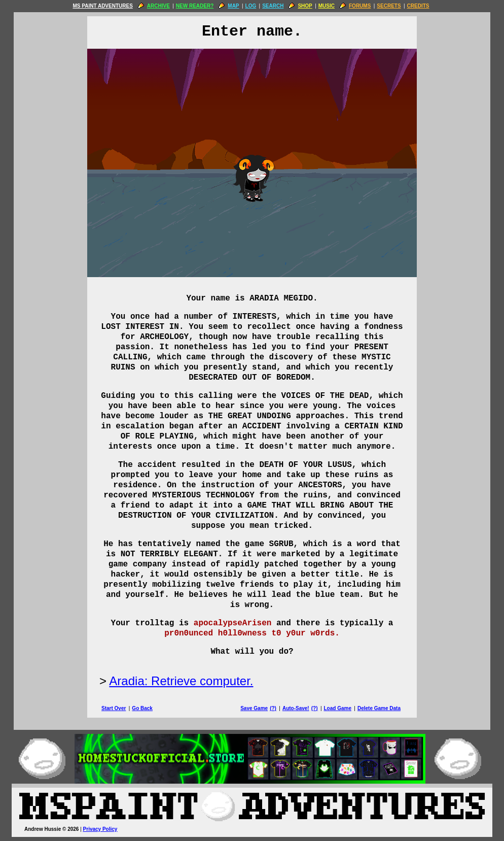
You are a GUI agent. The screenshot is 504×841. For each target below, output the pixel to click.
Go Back (142, 708)
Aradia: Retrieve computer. (181, 681)
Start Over (114, 708)
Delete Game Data (379, 708)
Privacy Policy (100, 829)
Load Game (337, 708)
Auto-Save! (296, 708)
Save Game (254, 708)
